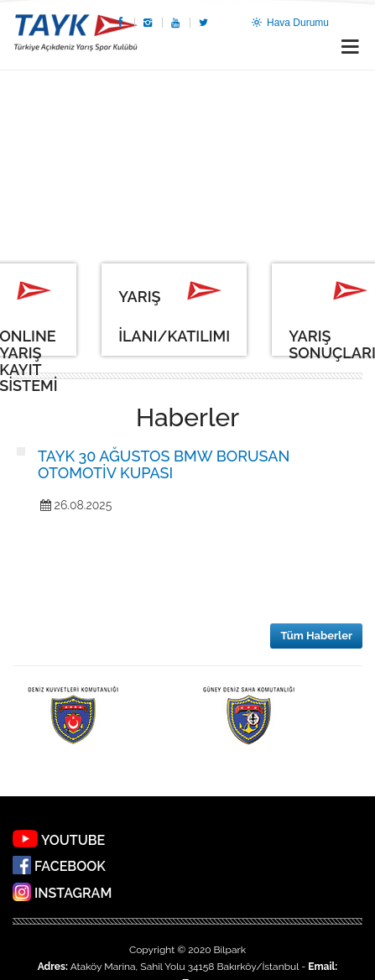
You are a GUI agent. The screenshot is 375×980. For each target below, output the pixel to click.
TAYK (76, 35)
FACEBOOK (70, 867)
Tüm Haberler (316, 636)
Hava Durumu (289, 23)
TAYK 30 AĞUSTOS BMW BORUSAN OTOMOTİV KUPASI (164, 464)
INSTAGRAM (73, 894)
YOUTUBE (73, 840)
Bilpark (230, 950)
